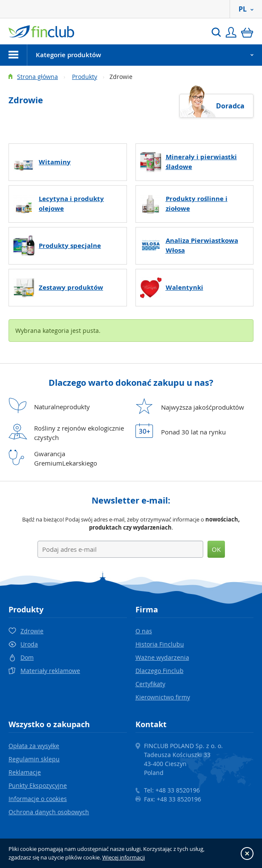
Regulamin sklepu (34, 759)
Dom (27, 657)
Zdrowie (32, 631)
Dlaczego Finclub (160, 671)
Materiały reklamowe (50, 671)
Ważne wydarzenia (162, 657)
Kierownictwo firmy (163, 697)
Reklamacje (25, 772)
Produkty (85, 77)
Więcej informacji (124, 857)
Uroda (29, 644)
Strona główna (37, 77)
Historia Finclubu (160, 644)
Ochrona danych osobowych (49, 812)
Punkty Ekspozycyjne (38, 785)
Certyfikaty (150, 684)
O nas (144, 631)
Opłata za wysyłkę (34, 746)
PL (246, 9)
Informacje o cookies (38, 799)
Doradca (230, 106)
